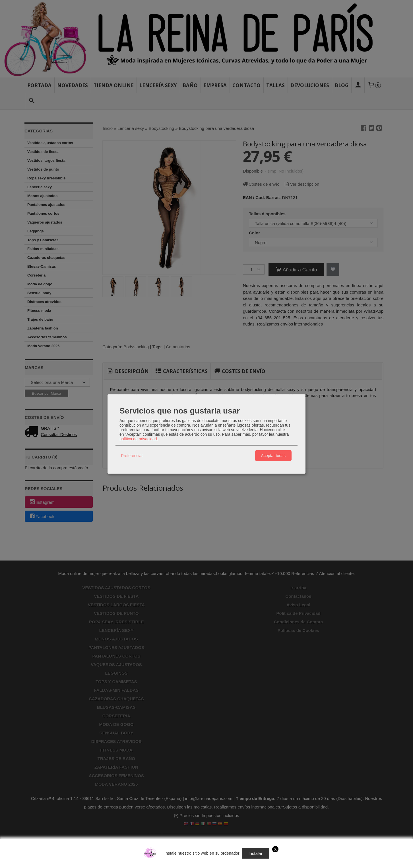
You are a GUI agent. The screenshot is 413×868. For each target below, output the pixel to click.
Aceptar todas (273, 456)
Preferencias (132, 456)
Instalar (256, 853)
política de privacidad (138, 439)
